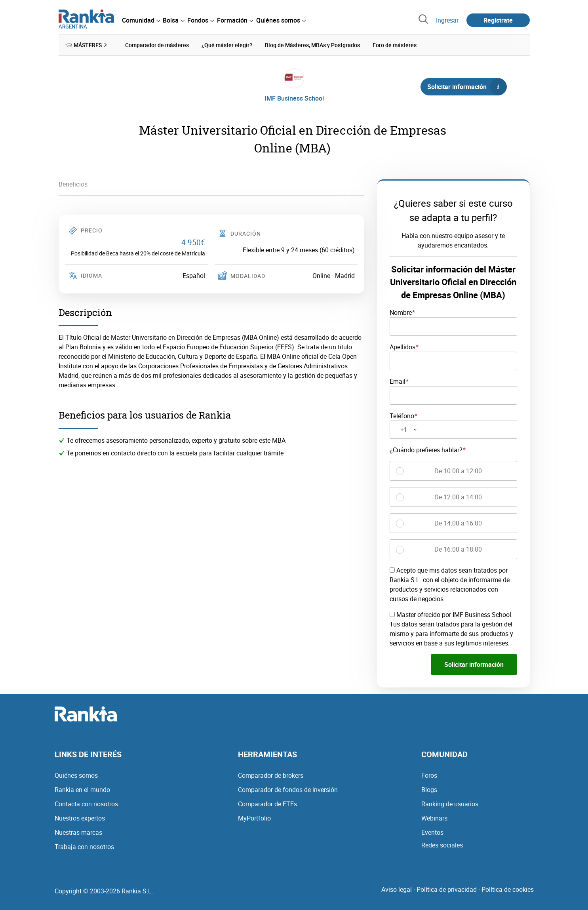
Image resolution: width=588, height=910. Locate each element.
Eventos (432, 832)
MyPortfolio (254, 818)
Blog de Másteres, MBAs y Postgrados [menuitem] (312, 45)
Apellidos (402, 347)
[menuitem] (141, 20)
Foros (429, 775)
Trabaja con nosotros (84, 847)
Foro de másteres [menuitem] (395, 45)
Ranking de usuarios (450, 804)
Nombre (401, 312)
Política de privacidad (447, 889)
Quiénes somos (76, 775)
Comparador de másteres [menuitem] (157, 45)
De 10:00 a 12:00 (458, 471)
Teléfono (402, 415)
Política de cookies (508, 889)
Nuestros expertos (80, 818)
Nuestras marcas (78, 832)
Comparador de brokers (271, 775)
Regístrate (498, 20)
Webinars (434, 818)
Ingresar (447, 20)
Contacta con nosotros (86, 804)
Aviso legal (397, 889)
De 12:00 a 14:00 (458, 497)
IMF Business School (294, 98)
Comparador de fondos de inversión (288, 790)
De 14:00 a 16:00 (458, 523)
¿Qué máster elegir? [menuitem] (227, 45)
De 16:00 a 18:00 (458, 549)
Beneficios (73, 184)
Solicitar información (467, 87)
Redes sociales (442, 845)
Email (398, 381)
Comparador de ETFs (267, 804)
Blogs (429, 790)
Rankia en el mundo (82, 790)
